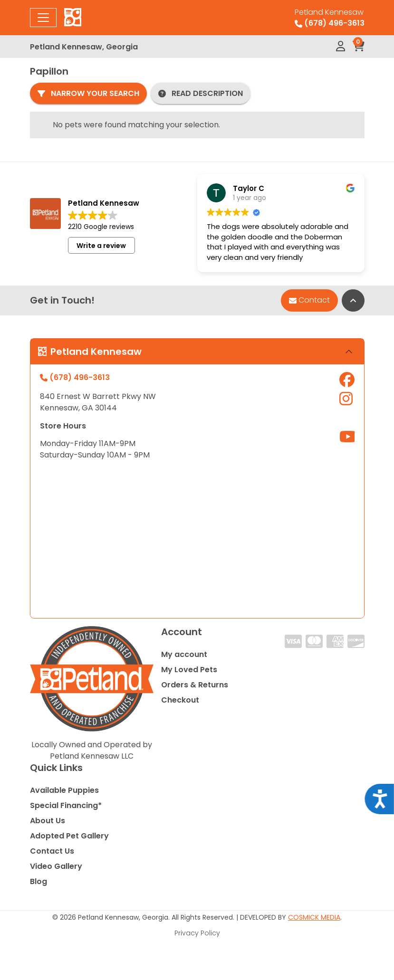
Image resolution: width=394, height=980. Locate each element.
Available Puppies (64, 790)
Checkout (180, 700)
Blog (38, 881)
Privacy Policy (197, 933)
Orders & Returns (195, 685)
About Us (48, 821)
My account (184, 654)
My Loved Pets (189, 670)
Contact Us (52, 851)
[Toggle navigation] (43, 18)
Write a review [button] (101, 246)
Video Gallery (56, 866)
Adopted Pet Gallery (69, 836)
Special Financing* (66, 805)
